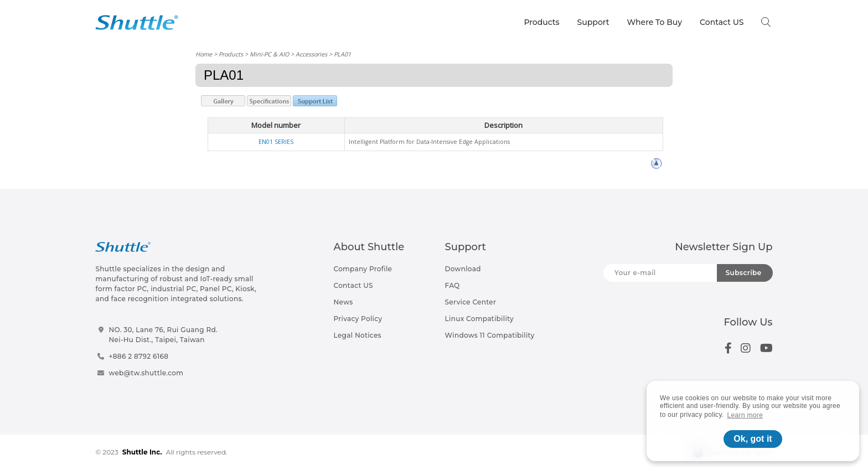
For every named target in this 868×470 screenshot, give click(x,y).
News (343, 302)
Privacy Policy (358, 319)
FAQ (453, 285)
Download (463, 269)
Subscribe (744, 273)
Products (541, 22)
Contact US (722, 22)
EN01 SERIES (276, 142)
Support (593, 22)
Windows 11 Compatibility (490, 335)
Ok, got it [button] (753, 439)
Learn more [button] (745, 415)
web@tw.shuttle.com (146, 373)
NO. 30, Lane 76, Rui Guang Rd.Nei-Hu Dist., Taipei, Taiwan (163, 335)
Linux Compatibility (479, 319)
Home (204, 54)
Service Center (471, 302)
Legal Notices (358, 335)
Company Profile (363, 269)
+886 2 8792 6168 (138, 356)
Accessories (311, 54)
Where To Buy (655, 22)
